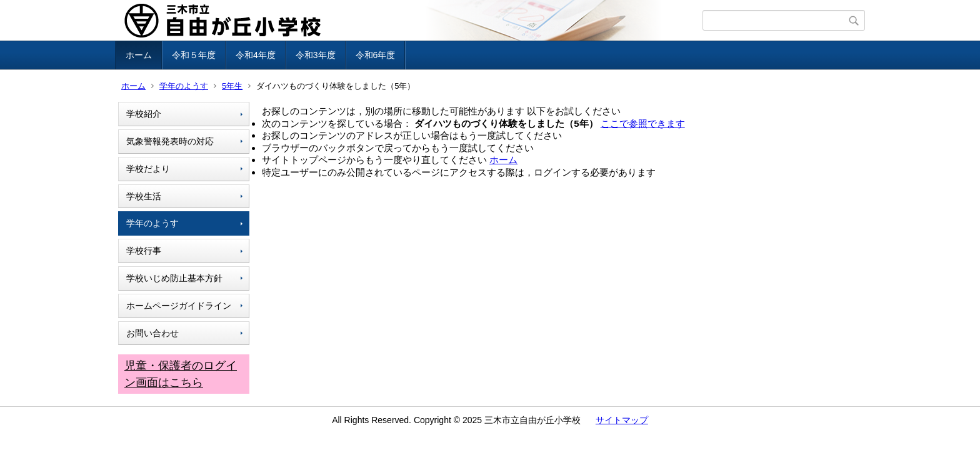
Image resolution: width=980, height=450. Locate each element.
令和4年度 (256, 55)
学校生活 (144, 196)
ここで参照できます (643, 123)
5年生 (232, 86)
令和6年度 (376, 55)
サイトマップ (622, 420)
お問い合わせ (152, 333)
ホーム (139, 55)
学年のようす (184, 86)
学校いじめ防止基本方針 (174, 278)
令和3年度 (316, 55)
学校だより (148, 169)
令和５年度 (194, 55)
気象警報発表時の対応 (170, 141)
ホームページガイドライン (179, 306)
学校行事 (144, 251)
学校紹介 (144, 114)
